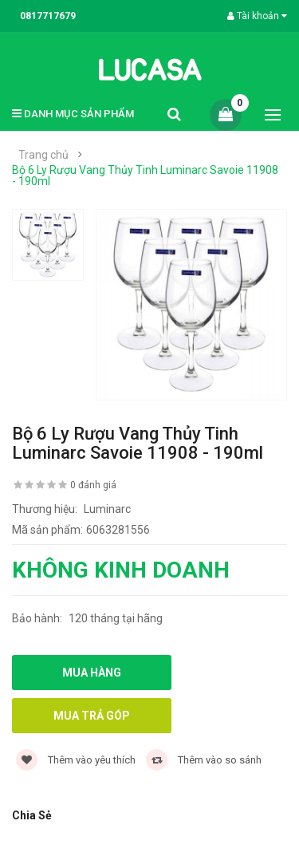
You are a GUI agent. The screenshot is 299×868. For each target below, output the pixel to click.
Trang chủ (43, 155)
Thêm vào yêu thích (76, 760)
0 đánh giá (93, 485)
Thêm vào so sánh (204, 760)
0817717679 (48, 16)
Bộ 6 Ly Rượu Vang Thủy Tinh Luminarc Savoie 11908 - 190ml (145, 176)
